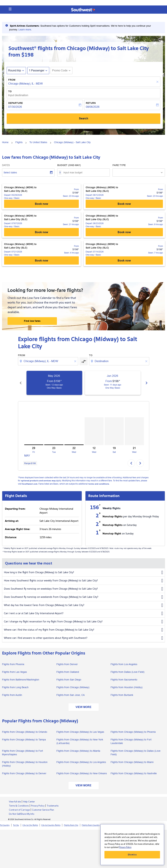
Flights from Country (91, 825)
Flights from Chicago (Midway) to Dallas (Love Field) (136, 753)
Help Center (29, 802)
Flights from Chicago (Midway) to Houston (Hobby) (25, 764)
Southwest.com (30, 484)
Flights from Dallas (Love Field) (128, 672)
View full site (15, 802)
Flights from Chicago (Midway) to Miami (132, 762)
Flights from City (71, 825)
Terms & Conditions (19, 806)
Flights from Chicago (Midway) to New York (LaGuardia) (80, 741)
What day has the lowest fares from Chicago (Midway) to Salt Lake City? (83, 605)
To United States (38, 142)
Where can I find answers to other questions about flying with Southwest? (83, 638)
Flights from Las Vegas (14, 672)
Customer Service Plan (43, 810)
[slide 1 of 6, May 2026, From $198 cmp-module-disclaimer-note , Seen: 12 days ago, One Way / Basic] (54, 383)
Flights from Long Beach (15, 687)
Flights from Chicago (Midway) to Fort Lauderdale (131, 741)
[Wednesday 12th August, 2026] (94, 431)
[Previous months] (21, 383)
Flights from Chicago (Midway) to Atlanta (78, 751)
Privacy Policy (38, 806)
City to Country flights (51, 825)
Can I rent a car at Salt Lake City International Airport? (83, 614)
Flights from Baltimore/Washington (21, 680)
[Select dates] (28, 173)
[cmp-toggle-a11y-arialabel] (84, 361)
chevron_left (131, 463)
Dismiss (132, 855)
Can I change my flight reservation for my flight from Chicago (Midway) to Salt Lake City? (83, 622)
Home (5, 142)
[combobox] (48, 361)
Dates (6, 165)
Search (84, 118)
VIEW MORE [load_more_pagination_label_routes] (83, 707)
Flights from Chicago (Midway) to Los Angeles (81, 762)
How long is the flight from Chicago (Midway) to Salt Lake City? (83, 573)
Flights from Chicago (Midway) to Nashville (134, 773)
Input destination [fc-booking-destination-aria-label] (18, 95)
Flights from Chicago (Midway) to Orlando (25, 732)
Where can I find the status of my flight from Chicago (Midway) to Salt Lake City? (83, 630)
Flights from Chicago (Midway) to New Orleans (82, 773)
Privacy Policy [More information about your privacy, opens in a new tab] (125, 847)
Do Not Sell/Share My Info (22, 814)
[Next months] (146, 383)
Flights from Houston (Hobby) (127, 687)
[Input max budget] (85, 173)
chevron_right (140, 463)
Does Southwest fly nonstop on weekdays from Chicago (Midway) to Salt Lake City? (83, 589)
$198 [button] (28, 55)
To (10, 91)
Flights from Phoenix (13, 664)
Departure (15, 103)
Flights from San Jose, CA (71, 695)
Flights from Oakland (68, 672)
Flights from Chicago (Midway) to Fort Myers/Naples (22, 753)
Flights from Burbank (122, 695)
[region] (132, 845)
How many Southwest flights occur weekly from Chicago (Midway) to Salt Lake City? (83, 581)
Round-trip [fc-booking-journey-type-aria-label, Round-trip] (15, 70)
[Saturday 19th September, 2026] (114, 431)
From (12, 80)
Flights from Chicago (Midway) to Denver (24, 773)
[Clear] (158, 82)
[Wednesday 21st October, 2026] (134, 431)
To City (16, 825)
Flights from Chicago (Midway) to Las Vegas (80, 732)
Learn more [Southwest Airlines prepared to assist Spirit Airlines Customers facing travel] (25, 30)
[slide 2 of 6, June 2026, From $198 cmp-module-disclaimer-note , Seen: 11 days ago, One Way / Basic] (113, 383)
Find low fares (32, 321)
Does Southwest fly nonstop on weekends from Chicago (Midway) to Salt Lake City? (83, 597)
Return (91, 103)
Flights (19, 142)
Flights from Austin (12, 695)
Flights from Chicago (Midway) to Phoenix (133, 732)
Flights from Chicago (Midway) (73, 687)
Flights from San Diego (69, 680)
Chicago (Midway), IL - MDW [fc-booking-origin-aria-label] (25, 84)
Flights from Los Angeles (124, 664)
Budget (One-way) (69, 165)
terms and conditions (99, 484)
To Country (5, 825)
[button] (10, 9)
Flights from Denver (67, 664)
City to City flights (30, 825)
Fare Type (119, 165)
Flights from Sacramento (124, 680)
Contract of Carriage (19, 810)
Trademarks (53, 806)
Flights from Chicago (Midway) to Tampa (24, 740)
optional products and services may (38, 481)
